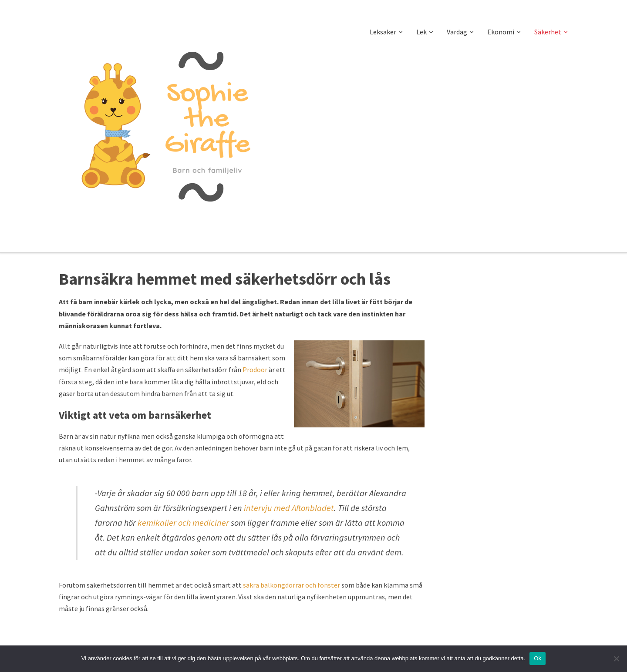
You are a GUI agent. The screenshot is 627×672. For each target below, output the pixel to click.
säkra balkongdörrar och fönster (292, 585)
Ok (538, 658)
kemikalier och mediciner (183, 522)
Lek (421, 32)
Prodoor (255, 370)
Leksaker (383, 32)
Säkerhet (548, 32)
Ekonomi (501, 32)
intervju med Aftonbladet (289, 508)
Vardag (457, 32)
